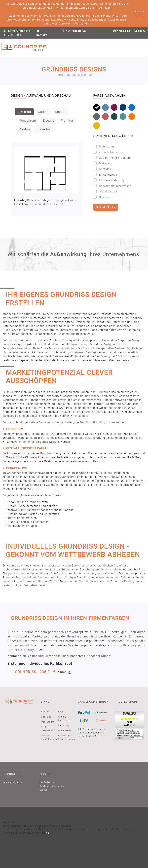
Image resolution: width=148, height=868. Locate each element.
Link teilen (106, 208)
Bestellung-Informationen (64, 737)
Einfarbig (24, 112)
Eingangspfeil (105, 175)
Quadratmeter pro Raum (112, 158)
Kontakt (46, 712)
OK (139, 14)
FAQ (60, 712)
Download (122, 31)
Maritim (24, 129)
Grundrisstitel (105, 191)
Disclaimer (103, 197)
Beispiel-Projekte (12, 783)
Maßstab (102, 163)
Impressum (47, 722)
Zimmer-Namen (106, 152)
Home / (61, 75)
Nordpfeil (102, 169)
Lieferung (64, 725)
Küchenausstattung (109, 180)
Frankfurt (68, 121)
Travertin (43, 129)
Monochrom (27, 121)
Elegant (48, 121)
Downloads (64, 730)
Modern (61, 112)
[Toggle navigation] (144, 47)
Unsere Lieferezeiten (64, 718)
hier (48, 833)
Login (140, 31)
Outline (43, 112)
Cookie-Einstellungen (47, 737)
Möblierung (104, 146)
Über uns (46, 717)
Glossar (44, 790)
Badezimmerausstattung (112, 186)
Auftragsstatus (74, 31)
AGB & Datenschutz (47, 729)
